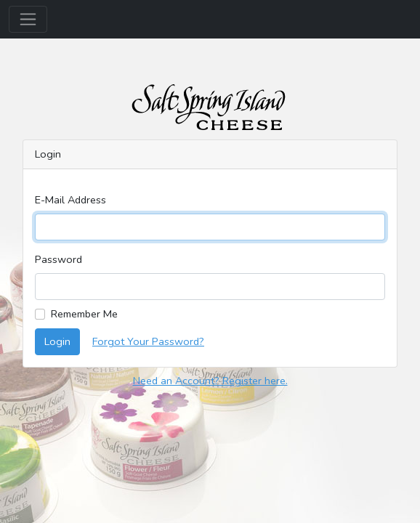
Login (57, 341)
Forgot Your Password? (148, 341)
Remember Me (84, 314)
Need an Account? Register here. (210, 381)
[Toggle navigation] (28, 19)
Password (58, 259)
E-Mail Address (70, 200)
